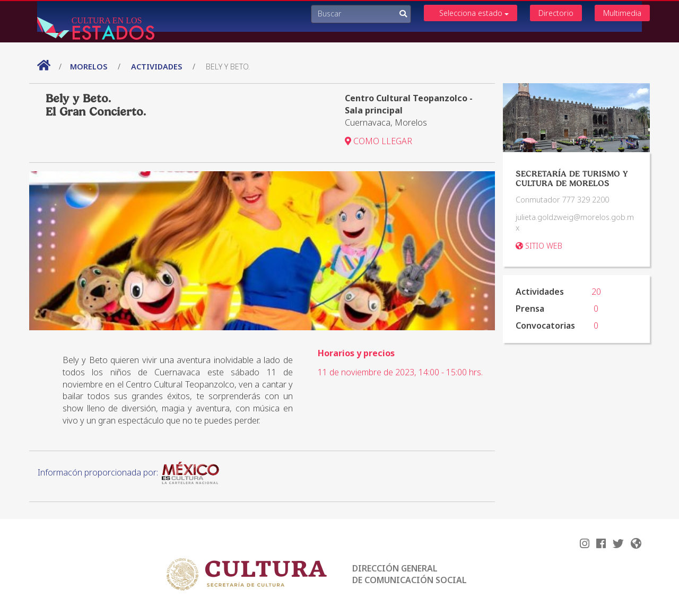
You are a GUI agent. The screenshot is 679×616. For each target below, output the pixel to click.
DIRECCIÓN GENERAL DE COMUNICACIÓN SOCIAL (410, 574)
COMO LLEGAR (378, 141)
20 (596, 292)
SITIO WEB (539, 246)
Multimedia (622, 13)
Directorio (556, 13)
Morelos (90, 67)
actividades (156, 67)
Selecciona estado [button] (474, 13)
